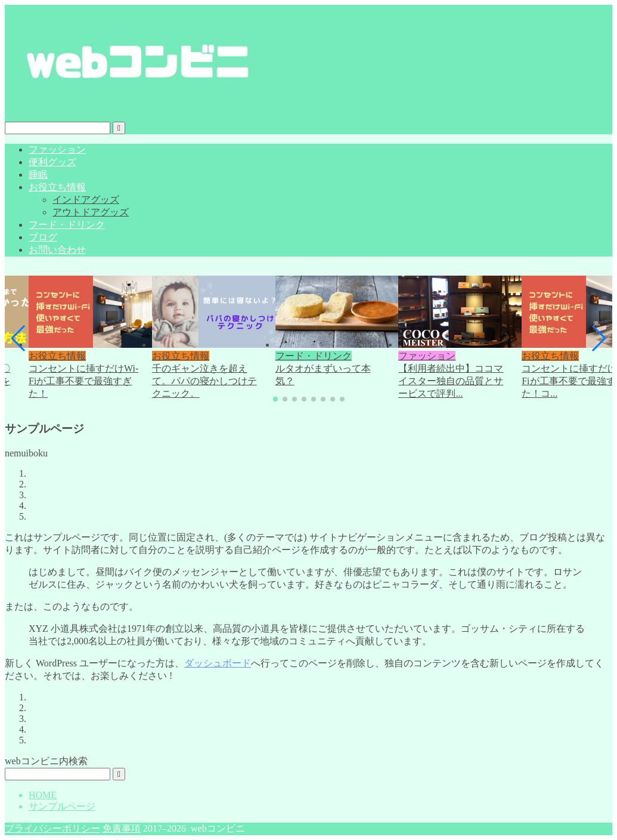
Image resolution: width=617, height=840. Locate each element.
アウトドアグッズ (91, 212)
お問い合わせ (57, 250)
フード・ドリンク (67, 225)
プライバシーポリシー (52, 828)
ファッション (57, 149)
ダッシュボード (218, 663)
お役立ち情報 (57, 187)
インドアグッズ (86, 200)
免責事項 (122, 828)
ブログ (43, 237)
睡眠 (38, 175)
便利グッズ (52, 162)
